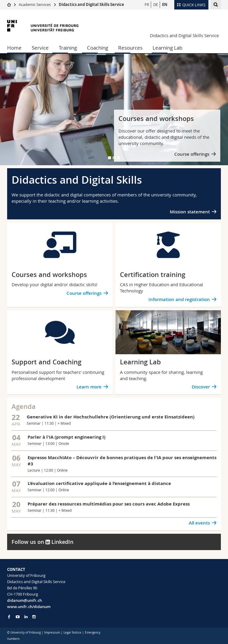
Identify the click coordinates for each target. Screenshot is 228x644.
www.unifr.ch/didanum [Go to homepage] (29, 607)
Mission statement (190, 212)
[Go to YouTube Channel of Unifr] (18, 617)
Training (68, 48)
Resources (130, 48)
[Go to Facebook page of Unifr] (9, 617)
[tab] (110, 158)
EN (165, 4)
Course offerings (192, 154)
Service (40, 48)
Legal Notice (72, 633)
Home (14, 48)
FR (147, 4)
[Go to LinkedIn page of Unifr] (26, 617)
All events (199, 523)
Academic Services (35, 4)
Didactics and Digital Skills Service (91, 4)
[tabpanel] (114, 110)
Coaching (98, 48)
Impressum (52, 633)
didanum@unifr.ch (24, 600)
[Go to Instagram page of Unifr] (34, 617)
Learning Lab (167, 48)
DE (156, 4)
